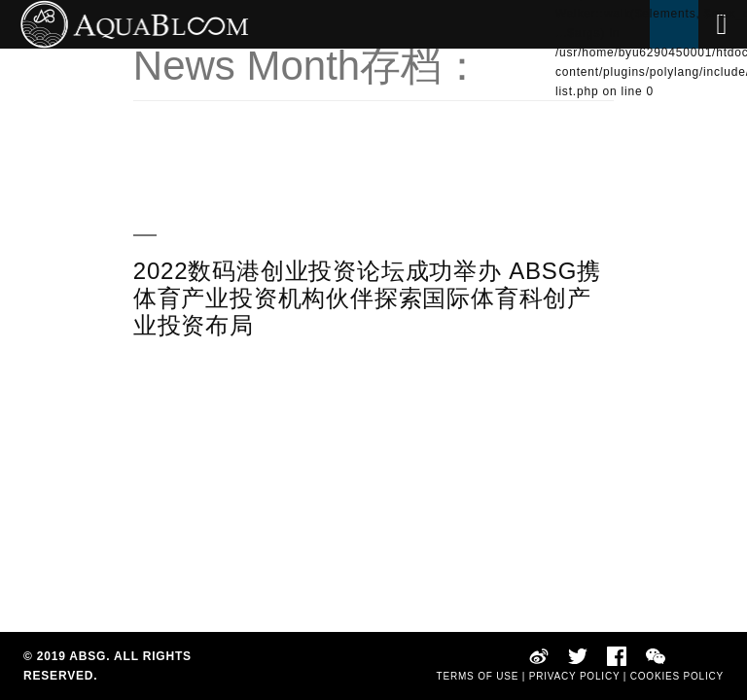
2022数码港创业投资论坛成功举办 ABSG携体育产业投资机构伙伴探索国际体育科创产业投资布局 (367, 298)
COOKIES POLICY (677, 676)
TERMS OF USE (478, 676)
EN (564, 111)
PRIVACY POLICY (574, 676)
